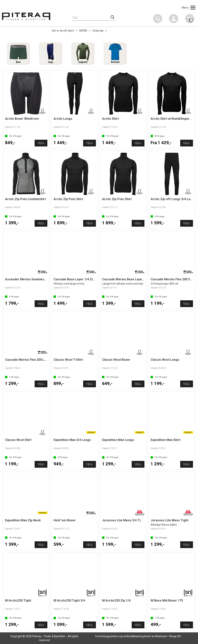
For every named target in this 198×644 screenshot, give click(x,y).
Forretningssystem (107, 636)
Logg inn (174, 19)
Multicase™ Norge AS (168, 636)
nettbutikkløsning (133, 636)
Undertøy (98, 31)
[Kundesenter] (158, 19)
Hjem (71, 31)
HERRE (83, 31)
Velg (41, 143)
